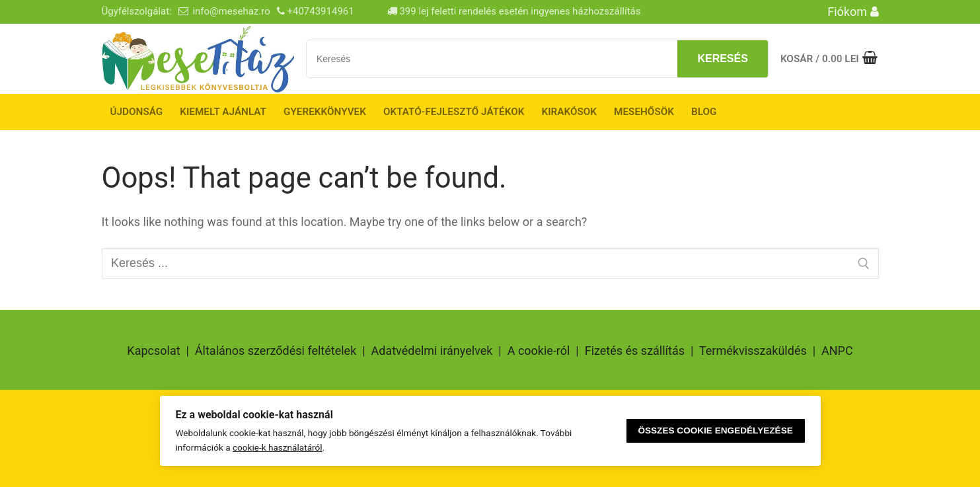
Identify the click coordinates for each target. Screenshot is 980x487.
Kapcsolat (153, 351)
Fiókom (853, 12)
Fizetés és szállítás (635, 351)
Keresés (722, 58)
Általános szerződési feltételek (276, 351)
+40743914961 (320, 11)
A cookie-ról (539, 351)
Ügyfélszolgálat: (137, 11)
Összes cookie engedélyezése (715, 431)
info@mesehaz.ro (231, 11)
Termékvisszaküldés (753, 351)
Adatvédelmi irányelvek (432, 351)
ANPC (837, 351)
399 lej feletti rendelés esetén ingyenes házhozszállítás (514, 11)
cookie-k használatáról (278, 447)
